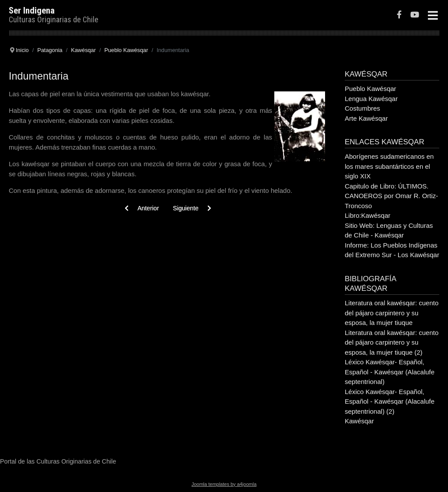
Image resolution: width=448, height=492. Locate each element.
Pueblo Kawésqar (371, 89)
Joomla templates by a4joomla (224, 484)
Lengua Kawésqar (371, 99)
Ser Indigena (32, 10)
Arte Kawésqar (366, 118)
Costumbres (362, 108)
